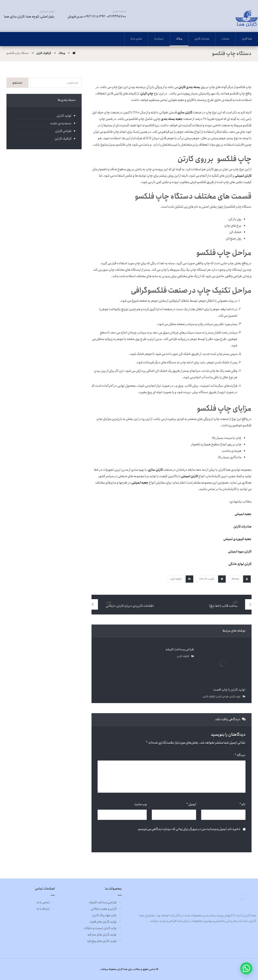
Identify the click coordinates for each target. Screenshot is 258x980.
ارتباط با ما (46, 909)
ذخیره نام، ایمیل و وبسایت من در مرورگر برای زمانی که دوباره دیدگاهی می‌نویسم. (189, 829)
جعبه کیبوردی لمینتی (237, 539)
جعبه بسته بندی (172, 119)
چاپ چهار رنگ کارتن (107, 915)
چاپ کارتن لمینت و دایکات (103, 928)
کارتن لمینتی (189, 476)
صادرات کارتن (242, 527)
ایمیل (191, 804)
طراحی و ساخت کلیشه (105, 902)
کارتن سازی (185, 112)
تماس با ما (46, 902)
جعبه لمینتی (140, 483)
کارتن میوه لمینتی (240, 552)
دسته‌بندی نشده (61, 123)
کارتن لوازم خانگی (240, 564)
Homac (235, 579)
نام (242, 804)
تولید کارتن (235, 697)
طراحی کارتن (222, 697)
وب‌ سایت (140, 804)
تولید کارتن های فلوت (106, 922)
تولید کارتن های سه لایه (105, 935)
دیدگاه (240, 755)
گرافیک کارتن (176, 579)
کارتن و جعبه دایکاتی (106, 909)
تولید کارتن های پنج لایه (104, 941)
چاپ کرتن (147, 94)
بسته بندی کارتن (189, 87)
